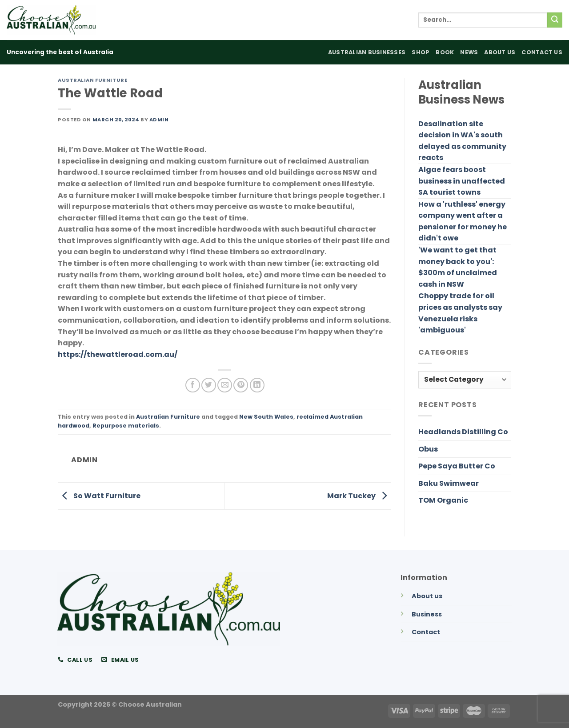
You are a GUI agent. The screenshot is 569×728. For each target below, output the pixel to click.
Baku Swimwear (449, 483)
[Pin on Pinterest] (241, 385)
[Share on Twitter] (209, 385)
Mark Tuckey (359, 495)
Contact (426, 632)
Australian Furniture (92, 80)
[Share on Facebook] (193, 385)
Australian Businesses (367, 52)
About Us (500, 52)
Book (445, 52)
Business (427, 614)
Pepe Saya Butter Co (457, 466)
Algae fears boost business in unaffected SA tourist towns (462, 181)
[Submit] (555, 20)
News (469, 52)
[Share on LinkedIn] (257, 385)
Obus (428, 449)
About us (427, 596)
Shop (421, 52)
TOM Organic (443, 500)
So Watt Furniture (99, 495)
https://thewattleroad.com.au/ (118, 354)
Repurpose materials (126, 426)
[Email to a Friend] (225, 385)
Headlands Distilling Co (463, 432)
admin (159, 120)
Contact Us (542, 52)
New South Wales (266, 417)
